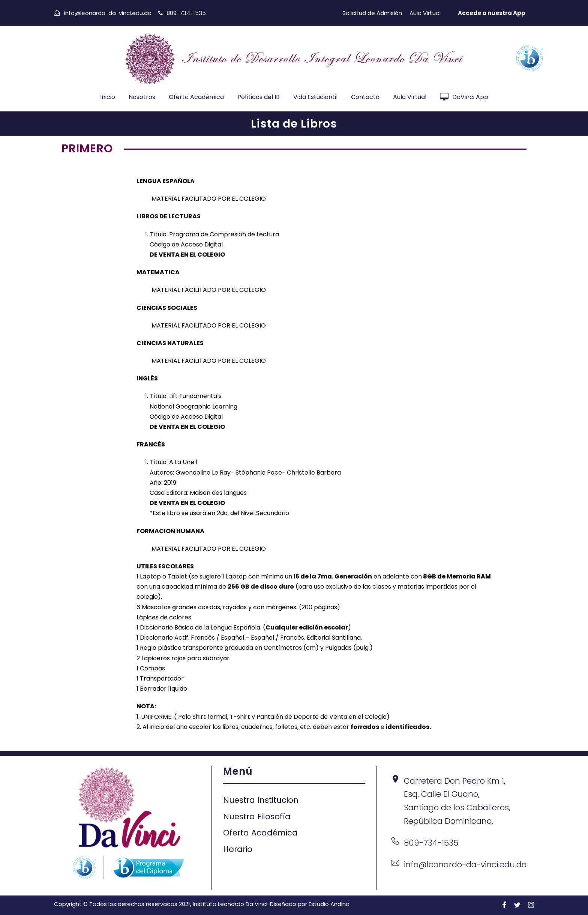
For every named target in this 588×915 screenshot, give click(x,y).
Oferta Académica (196, 97)
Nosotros (142, 97)
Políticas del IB (259, 97)
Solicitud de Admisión (372, 13)
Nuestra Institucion (261, 800)
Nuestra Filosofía (257, 817)
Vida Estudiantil (315, 97)
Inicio (108, 97)
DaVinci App (464, 97)
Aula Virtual (425, 13)
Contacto (365, 97)
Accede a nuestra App (492, 13)
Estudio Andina (329, 904)
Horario (238, 849)
